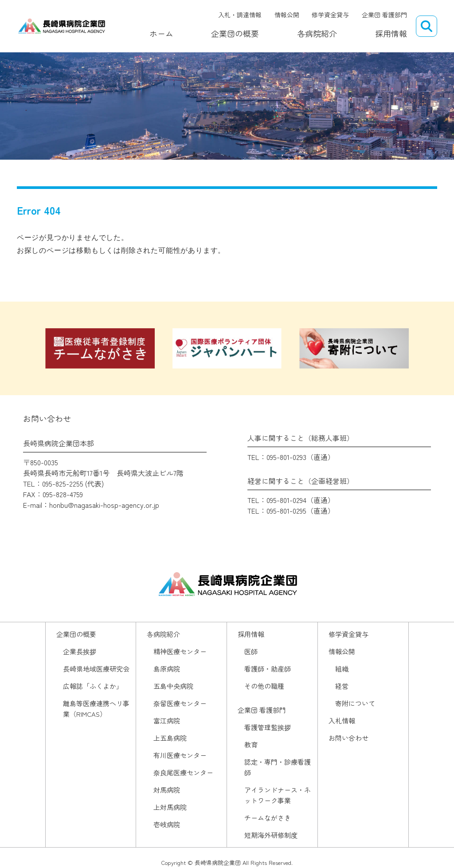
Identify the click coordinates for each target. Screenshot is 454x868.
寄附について (355, 703)
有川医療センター (180, 755)
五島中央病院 (173, 686)
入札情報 (342, 721)
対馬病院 (167, 790)
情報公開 (287, 15)
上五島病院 (170, 738)
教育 (251, 744)
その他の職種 (264, 686)
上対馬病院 (170, 807)
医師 (251, 651)
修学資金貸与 (330, 15)
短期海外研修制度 (271, 835)
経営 (342, 686)
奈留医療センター (180, 703)
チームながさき (268, 818)
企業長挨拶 (80, 651)
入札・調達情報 (240, 15)
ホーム (154, 30)
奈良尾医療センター (183, 772)
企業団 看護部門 (384, 15)
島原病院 (167, 669)
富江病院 (167, 721)
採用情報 (391, 30)
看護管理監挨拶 (268, 727)
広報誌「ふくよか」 (93, 686)
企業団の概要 (230, 30)
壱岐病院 (167, 824)
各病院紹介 (315, 30)
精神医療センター (180, 651)
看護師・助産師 (268, 669)
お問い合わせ (348, 738)
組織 (342, 669)
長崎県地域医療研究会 (96, 669)
